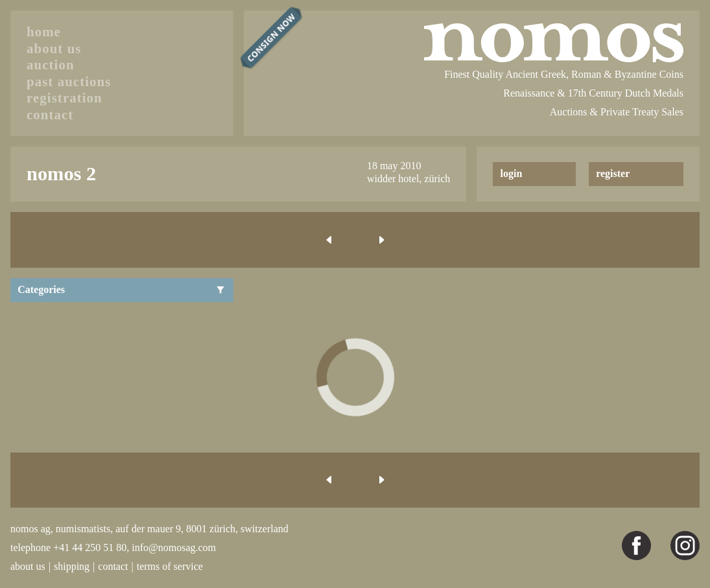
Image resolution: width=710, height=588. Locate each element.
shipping (72, 566)
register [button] (613, 173)
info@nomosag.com (174, 547)
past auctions (69, 81)
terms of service (170, 566)
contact (50, 114)
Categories (122, 289)
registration (65, 98)
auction (51, 65)
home (44, 31)
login (512, 173)
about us (54, 48)
